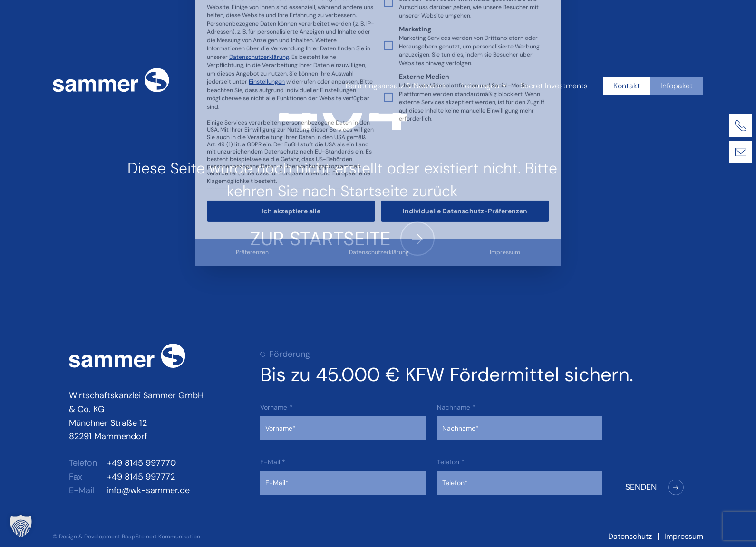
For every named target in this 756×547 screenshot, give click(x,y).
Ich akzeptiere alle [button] (291, 88)
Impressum (505, 130)
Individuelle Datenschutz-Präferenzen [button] (465, 88)
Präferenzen (252, 130)
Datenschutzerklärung (379, 130)
